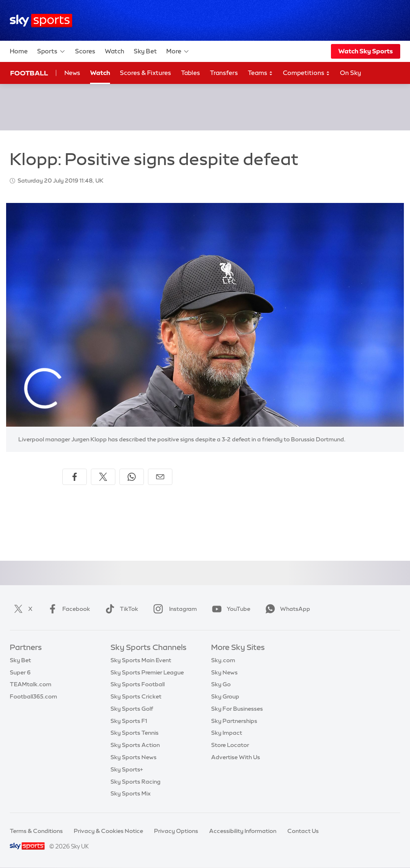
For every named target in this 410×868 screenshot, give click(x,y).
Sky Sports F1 (129, 721)
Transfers (224, 73)
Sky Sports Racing (136, 782)
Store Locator (230, 745)
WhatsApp (286, 609)
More (178, 51)
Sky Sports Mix (131, 793)
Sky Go (221, 684)
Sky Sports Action (135, 745)
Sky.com (223, 660)
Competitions (306, 73)
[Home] (41, 21)
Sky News (224, 672)
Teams (260, 73)
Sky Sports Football (138, 684)
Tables (191, 73)
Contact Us (303, 831)
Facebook (67, 609)
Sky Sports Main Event (141, 660)
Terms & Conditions (36, 831)
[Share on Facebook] (75, 477)
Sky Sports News (133, 757)
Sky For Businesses (237, 709)
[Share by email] (160, 477)
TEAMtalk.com (31, 684)
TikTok (120, 609)
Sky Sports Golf (132, 709)
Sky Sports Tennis (134, 733)
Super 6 (20, 672)
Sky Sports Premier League (147, 672)
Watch (115, 51)
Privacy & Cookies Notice (108, 831)
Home (19, 51)
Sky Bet (145, 51)
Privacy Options (176, 831)
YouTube (229, 609)
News (72, 73)
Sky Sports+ (127, 769)
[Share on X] (103, 477)
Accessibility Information (243, 831)
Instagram (173, 609)
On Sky (350, 73)
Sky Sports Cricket (136, 696)
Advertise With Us (236, 757)
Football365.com (33, 696)
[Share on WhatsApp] (132, 477)
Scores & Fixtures (145, 73)
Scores (85, 51)
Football (29, 73)
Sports (51, 51)
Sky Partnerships (234, 721)
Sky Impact (227, 733)
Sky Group (225, 696)
